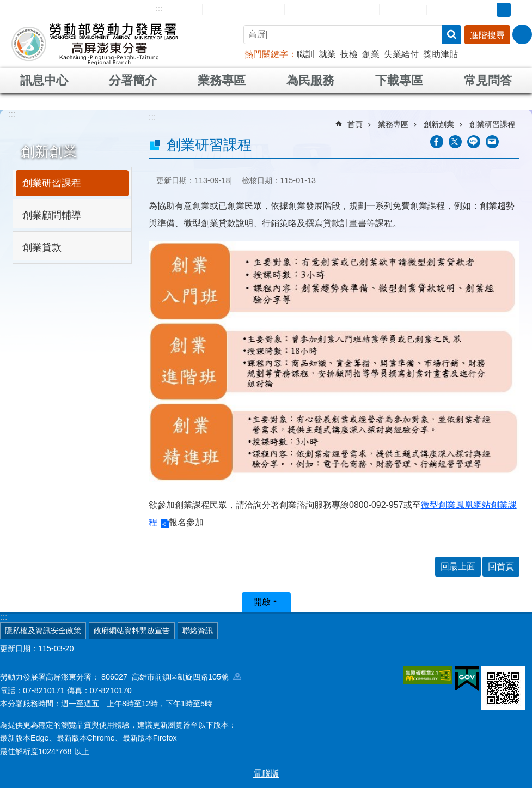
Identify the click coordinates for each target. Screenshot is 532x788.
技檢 (349, 54)
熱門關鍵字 (266, 54)
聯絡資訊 (198, 631)
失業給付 (401, 54)
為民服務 (310, 80)
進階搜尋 (487, 35)
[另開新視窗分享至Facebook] (437, 142)
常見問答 (356, 9)
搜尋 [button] (451, 35)
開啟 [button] (262, 602)
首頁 (355, 124)
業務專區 (222, 80)
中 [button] (504, 10)
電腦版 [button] (266, 774)
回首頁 (222, 9)
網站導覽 (179, 9)
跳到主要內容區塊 (6, 6)
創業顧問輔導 (52, 215)
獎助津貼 (441, 54)
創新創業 (49, 151)
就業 (327, 54)
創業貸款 (42, 247)
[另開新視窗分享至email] (492, 142)
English (263, 10)
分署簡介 (133, 80)
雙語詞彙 (403, 9)
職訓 (305, 54)
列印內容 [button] (513, 142)
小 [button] (487, 10)
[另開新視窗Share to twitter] (455, 142)
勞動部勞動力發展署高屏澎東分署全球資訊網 (95, 44)
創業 (371, 54)
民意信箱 (308, 9)
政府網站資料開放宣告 (132, 631)
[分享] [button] (522, 34)
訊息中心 (44, 80)
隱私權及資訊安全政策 (43, 631)
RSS (443, 10)
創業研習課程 (52, 183)
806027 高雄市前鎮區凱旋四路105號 (171, 677)
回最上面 (458, 566)
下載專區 (399, 80)
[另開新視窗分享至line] (474, 142)
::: (159, 8)
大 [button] (521, 10)
